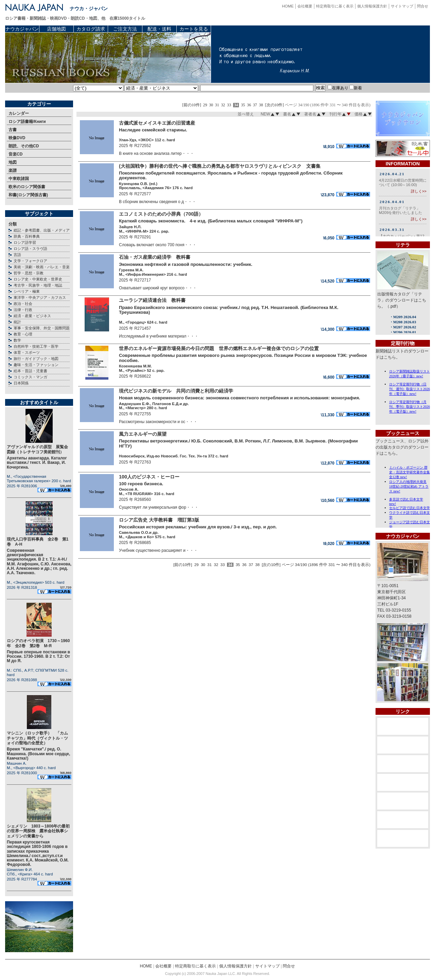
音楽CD (15, 154)
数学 (17, 340)
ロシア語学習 (25, 242)
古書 (13, 130)
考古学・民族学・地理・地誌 (38, 285)
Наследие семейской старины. (153, 130)
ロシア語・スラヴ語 (30, 249)
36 (249, 105)
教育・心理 (23, 334)
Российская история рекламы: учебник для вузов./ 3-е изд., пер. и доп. (198, 527)
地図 (13, 162)
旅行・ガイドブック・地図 (36, 359)
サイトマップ (402, 6)
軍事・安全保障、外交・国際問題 (42, 328)
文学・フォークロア (30, 261)
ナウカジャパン (22, 29)
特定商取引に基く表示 (335, 6)
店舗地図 (56, 29)
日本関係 (21, 383)
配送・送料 (159, 29)
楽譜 (13, 170)
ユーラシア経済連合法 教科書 (157, 300)
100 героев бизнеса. (141, 484)
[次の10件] (275, 105)
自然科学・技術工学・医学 (36, 346)
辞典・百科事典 (27, 236)
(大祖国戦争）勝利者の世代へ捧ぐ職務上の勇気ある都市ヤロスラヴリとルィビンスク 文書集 (220, 166)
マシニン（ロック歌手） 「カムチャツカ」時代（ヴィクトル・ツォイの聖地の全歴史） (37, 738)
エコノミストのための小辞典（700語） (161, 214)
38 (261, 105)
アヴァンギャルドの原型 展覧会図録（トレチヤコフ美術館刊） (37, 449)
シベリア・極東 (27, 291)
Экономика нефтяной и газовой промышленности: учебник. (186, 264)
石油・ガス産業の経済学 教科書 (155, 257)
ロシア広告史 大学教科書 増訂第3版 (159, 520)
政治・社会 (23, 304)
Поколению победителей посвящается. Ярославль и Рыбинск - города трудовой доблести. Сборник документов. (231, 176)
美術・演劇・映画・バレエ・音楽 (42, 267)
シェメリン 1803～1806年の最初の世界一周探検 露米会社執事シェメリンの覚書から (38, 831)
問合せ (423, 6)
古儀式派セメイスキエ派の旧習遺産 (159, 123)
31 (217, 105)
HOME (288, 6)
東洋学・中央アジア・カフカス (40, 297)
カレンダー (19, 113)
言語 (17, 255)
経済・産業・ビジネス (32, 316)
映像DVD (17, 138)
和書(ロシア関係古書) (28, 195)
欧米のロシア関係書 (27, 187)
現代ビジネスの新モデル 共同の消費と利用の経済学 (178, 391)
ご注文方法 (125, 29)
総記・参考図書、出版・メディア (42, 230)
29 (205, 105)
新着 (356, 88)
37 (255, 105)
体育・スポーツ (27, 352)
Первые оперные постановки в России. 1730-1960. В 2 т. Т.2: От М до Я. (38, 656)
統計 (17, 322)
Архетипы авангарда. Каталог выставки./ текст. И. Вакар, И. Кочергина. (37, 462)
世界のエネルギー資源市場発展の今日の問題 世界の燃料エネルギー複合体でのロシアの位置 (219, 348)
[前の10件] (192, 105)
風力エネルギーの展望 (143, 434)
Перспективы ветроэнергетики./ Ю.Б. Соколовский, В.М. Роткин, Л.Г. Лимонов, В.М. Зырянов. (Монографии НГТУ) (238, 443)
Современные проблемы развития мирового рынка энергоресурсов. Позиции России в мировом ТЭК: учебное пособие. (243, 358)
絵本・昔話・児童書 (30, 371)
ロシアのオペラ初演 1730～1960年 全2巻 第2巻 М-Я (38, 643)
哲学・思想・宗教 (29, 273)
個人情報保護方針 (372, 6)
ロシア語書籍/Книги (27, 122)
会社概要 (305, 6)
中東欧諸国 (19, 179)
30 (211, 105)
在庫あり (338, 88)
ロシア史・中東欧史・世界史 (38, 279)
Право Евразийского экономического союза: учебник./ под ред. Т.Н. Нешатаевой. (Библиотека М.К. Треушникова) (229, 310)
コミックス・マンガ (30, 377)
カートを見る (194, 29)
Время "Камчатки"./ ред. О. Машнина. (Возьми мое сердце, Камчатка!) (38, 754)
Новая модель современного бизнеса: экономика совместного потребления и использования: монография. (240, 398)
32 (223, 105)
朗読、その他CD (24, 146)
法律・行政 (23, 310)
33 (229, 105)
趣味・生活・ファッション (36, 365)
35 (243, 105)
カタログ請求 (91, 29)
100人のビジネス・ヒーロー (152, 477)
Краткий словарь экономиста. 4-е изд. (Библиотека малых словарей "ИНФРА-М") (211, 221)
